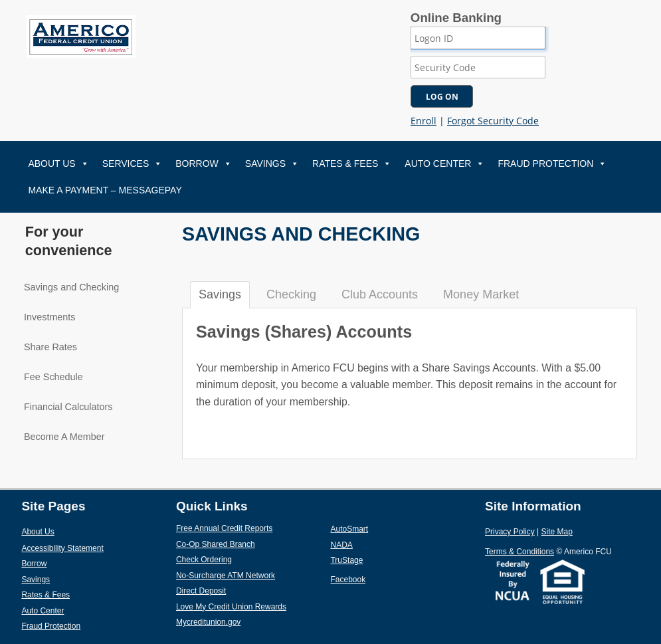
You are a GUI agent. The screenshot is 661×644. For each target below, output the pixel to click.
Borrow (204, 163)
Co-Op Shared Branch (246, 544)
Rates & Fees (352, 163)
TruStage (377, 560)
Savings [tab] (220, 294)
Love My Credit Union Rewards (253, 606)
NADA (372, 544)
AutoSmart (380, 528)
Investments (50, 317)
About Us (58, 163)
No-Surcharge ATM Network (253, 575)
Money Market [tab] (481, 294)
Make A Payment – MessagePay (105, 190)
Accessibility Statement (62, 548)
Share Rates (50, 347)
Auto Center (444, 163)
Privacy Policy (510, 532)
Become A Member (64, 437)
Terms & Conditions (519, 552)
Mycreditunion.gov (208, 622)
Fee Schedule (53, 377)
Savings (272, 163)
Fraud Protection (552, 163)
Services (133, 163)
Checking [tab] (291, 294)
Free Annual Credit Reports (253, 528)
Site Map (557, 532)
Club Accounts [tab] (380, 294)
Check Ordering (235, 559)
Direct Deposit (232, 590)
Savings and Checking (71, 287)
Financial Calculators (68, 407)
